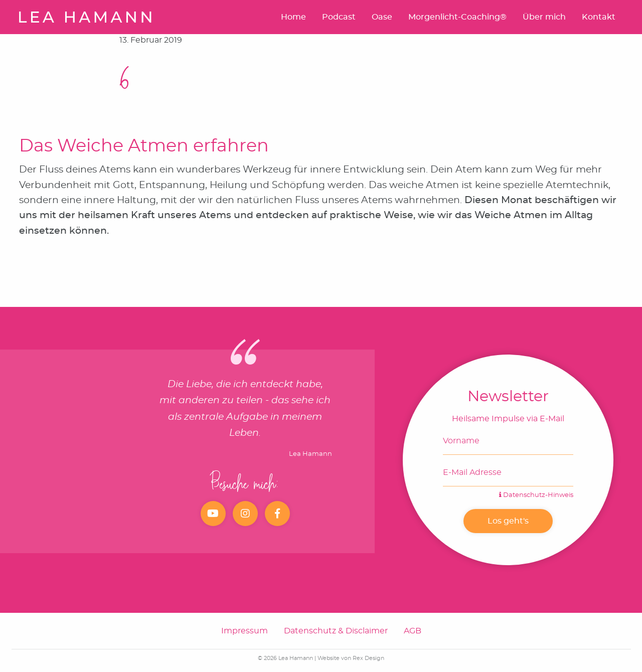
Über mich (544, 17)
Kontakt (599, 17)
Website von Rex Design (351, 658)
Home (293, 17)
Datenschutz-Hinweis (536, 495)
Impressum (245, 631)
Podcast (339, 17)
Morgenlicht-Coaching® (457, 17)
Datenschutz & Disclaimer (336, 631)
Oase (382, 17)
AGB (413, 631)
